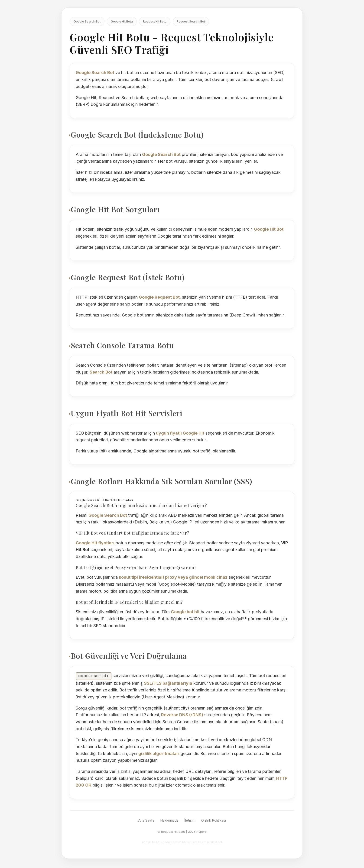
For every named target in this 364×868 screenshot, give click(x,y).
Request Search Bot (191, 21)
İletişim (190, 820)
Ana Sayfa (146, 820)
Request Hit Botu (155, 21)
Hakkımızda (169, 820)
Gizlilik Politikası (214, 820)
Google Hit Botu (122, 21)
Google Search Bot (87, 21)
